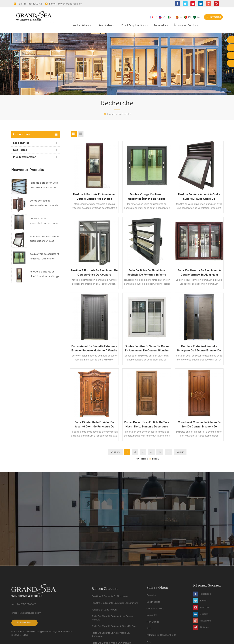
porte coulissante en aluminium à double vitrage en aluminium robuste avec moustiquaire (199, 273)
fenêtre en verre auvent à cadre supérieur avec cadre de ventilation (44, 239)
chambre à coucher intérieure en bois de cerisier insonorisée (199, 424)
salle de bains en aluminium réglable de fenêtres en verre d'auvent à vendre (147, 273)
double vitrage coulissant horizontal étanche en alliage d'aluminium (44, 257)
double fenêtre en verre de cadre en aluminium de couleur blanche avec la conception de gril (147, 349)
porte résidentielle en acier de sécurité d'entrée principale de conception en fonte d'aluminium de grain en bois (94, 425)
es (179, 17)
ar (197, 17)
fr (153, 17)
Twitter (200, 638)
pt (188, 17)
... (151, 452)
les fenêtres (80, 25)
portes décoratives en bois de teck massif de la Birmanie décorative (147, 424)
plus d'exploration (133, 25)
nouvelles (161, 25)
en (162, 17)
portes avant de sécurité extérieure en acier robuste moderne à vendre (94, 348)
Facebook (202, 631)
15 (160, 452)
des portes (105, 25)
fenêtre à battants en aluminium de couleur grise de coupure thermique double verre (94, 273)
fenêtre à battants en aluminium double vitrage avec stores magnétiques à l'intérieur (44, 275)
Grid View (74, 134)
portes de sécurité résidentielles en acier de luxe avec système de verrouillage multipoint (44, 204)
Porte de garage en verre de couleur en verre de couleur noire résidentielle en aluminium (44, 186)
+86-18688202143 (32, 4)
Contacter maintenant (117, 553)
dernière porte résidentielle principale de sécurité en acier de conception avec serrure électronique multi (45, 221)
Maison (110, 114)
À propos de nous (186, 25)
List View (81, 134)
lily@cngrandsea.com (70, 4)
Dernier (180, 452)
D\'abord (115, 452)
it (171, 17)
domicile (151, 642)
